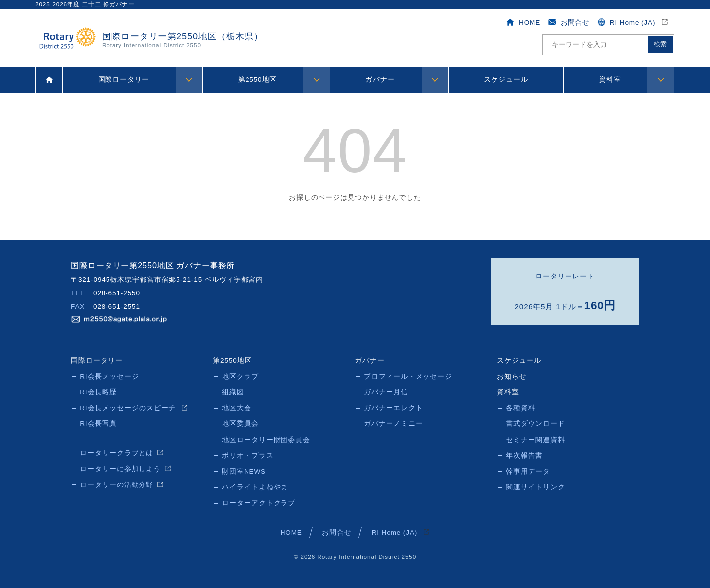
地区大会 (237, 407)
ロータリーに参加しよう (120, 468)
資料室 (610, 80)
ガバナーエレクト (393, 407)
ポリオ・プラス (248, 455)
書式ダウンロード (535, 423)
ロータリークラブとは (117, 452)
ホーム (49, 80)
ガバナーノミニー (393, 423)
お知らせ (512, 376)
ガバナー (380, 80)
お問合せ (569, 22)
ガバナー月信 (386, 392)
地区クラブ (240, 376)
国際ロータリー (124, 80)
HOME (523, 22)
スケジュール (506, 80)
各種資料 (521, 407)
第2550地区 (257, 80)
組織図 (233, 392)
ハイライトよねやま (255, 486)
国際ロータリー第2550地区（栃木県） (183, 40)
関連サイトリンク (535, 486)
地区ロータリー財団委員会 (266, 439)
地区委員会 (240, 423)
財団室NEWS (244, 470)
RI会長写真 (98, 423)
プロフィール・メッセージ (408, 376)
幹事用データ (528, 470)
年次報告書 (524, 455)
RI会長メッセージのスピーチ (129, 407)
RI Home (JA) (627, 22)
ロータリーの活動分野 (117, 484)
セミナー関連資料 (535, 439)
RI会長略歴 (98, 392)
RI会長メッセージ (109, 376)
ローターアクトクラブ (259, 502)
